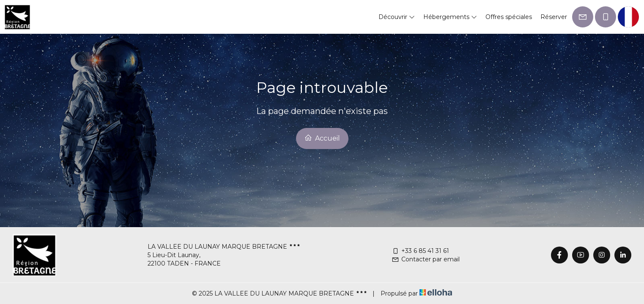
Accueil (322, 138)
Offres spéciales (509, 17)
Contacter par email (426, 259)
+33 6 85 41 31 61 (420, 251)
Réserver (554, 17)
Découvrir (397, 17)
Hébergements (450, 17)
